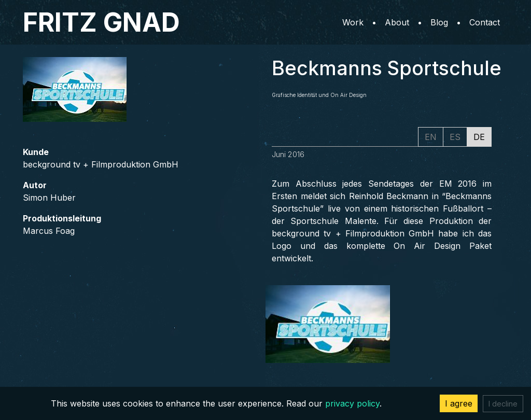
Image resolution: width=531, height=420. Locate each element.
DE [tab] (479, 137)
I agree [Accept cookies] (459, 403)
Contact (485, 22)
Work (353, 22)
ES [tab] (455, 137)
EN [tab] (431, 137)
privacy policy (352, 403)
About (397, 22)
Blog (439, 22)
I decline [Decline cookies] (503, 404)
